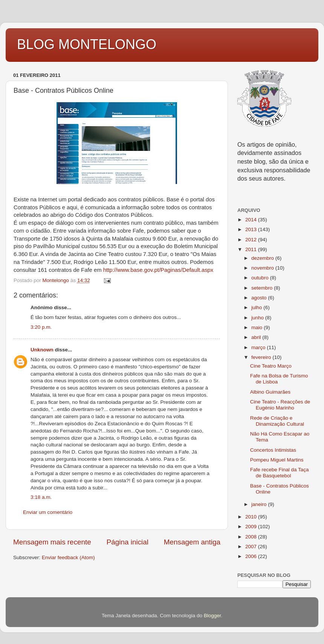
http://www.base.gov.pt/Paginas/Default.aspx (158, 270)
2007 (252, 547)
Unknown (42, 350)
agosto (260, 298)
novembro (263, 268)
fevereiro (262, 357)
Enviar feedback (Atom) (68, 557)
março (259, 347)
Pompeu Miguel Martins (277, 460)
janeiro (260, 504)
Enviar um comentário (48, 512)
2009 (252, 527)
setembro (263, 288)
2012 (252, 240)
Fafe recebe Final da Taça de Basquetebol (280, 473)
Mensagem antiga (192, 542)
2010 (252, 517)
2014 (252, 220)
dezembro (263, 258)
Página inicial (128, 542)
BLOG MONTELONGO (87, 44)
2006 (252, 556)
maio (258, 327)
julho (257, 307)
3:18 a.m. (41, 497)
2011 (252, 249)
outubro (261, 278)
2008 (252, 537)
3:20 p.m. (41, 327)
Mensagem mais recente (52, 542)
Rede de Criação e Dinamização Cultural (277, 421)
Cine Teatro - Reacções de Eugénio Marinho (280, 405)
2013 (252, 229)
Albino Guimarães (270, 392)
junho (258, 318)
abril (257, 337)
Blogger (212, 616)
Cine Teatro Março (271, 366)
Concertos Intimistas (273, 450)
